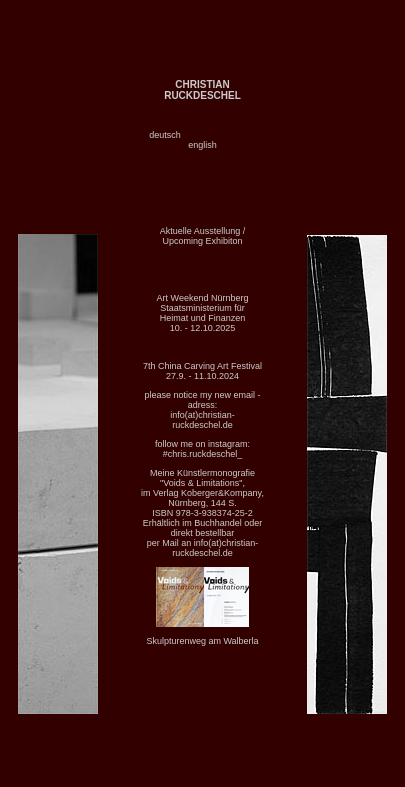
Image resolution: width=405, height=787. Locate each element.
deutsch (165, 135)
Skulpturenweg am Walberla (202, 641)
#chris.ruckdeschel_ (203, 454)
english (202, 145)
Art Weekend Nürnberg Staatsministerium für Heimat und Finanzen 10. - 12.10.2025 (203, 313)
